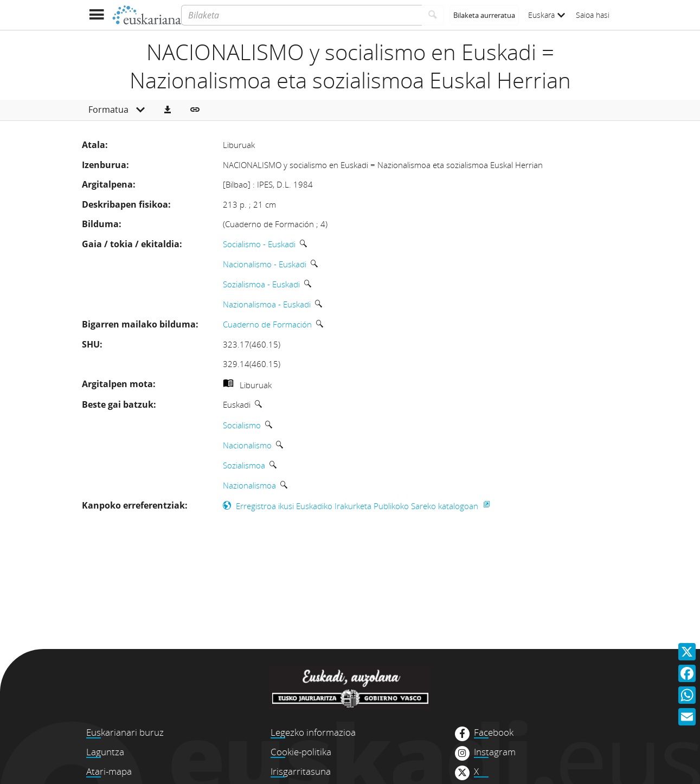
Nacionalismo (247, 445)
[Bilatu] (433, 15)
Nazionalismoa (249, 485)
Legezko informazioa (313, 732)
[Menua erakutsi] (97, 15)
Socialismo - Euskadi (259, 244)
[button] (168, 110)
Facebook (494, 732)
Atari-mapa (109, 771)
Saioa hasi (593, 15)
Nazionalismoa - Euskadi (267, 304)
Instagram (495, 752)
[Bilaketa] (301, 15)
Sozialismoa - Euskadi (261, 284)
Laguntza (105, 752)
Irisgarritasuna (301, 771)
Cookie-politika (301, 752)
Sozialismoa (244, 465)
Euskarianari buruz (125, 732)
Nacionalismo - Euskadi (265, 264)
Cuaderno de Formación (267, 324)
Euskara (547, 15)
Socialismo (242, 425)
